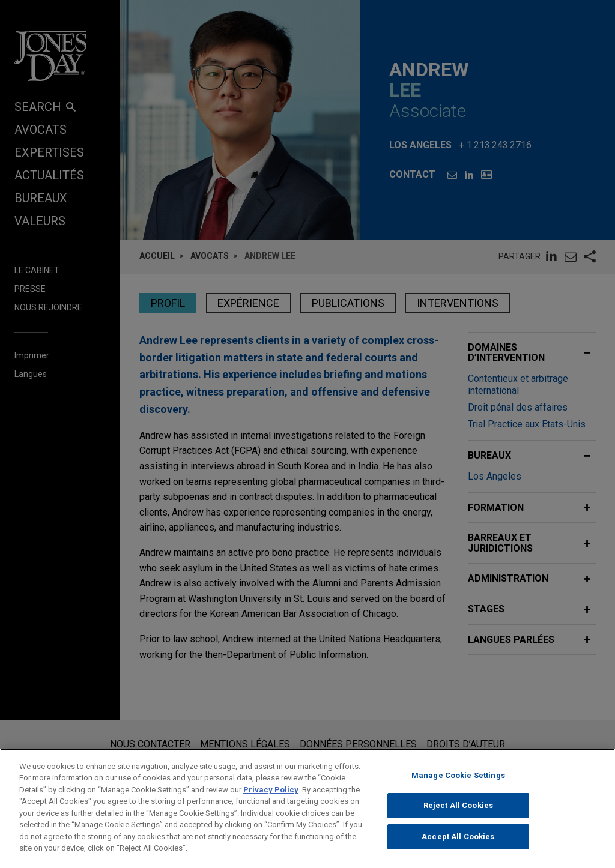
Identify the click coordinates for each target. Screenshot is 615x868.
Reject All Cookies (458, 812)
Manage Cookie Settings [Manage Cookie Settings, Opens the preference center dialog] (458, 782)
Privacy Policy (271, 796)
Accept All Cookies (458, 844)
